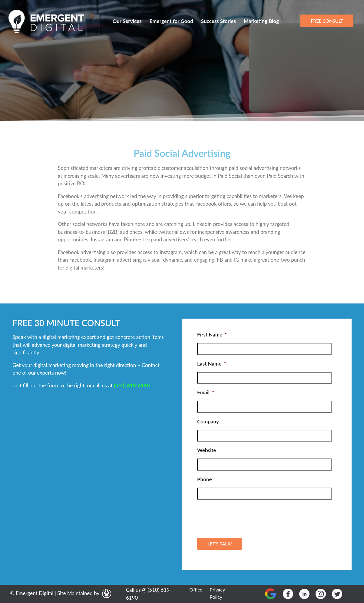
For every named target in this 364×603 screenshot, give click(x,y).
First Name (212, 335)
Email (206, 392)
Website (207, 450)
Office (196, 590)
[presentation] (243, 516)
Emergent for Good (171, 21)
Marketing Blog (261, 21)
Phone (205, 479)
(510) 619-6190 (132, 385)
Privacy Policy (217, 593)
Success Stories (218, 21)
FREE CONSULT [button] (327, 21)
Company (208, 421)
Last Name (212, 364)
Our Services (127, 21)
